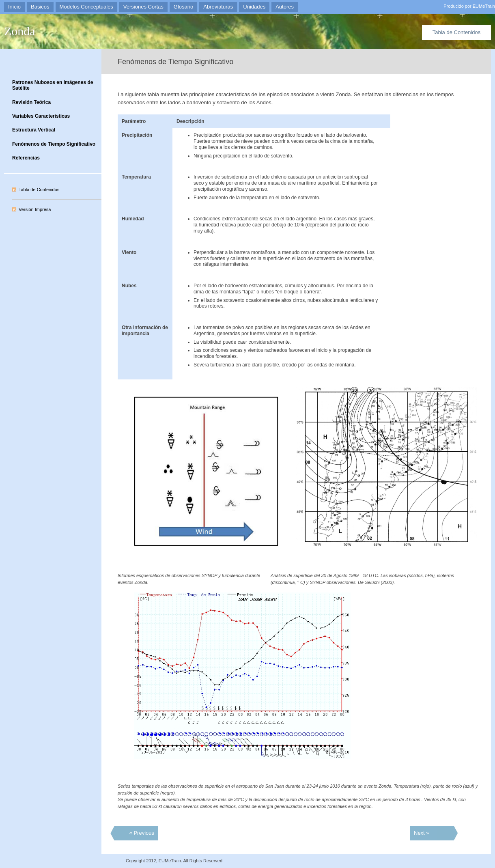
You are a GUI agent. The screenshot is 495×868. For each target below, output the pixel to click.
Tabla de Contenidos (457, 32)
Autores (285, 7)
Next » (422, 833)
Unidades (254, 7)
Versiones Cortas (143, 7)
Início (14, 7)
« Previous (142, 833)
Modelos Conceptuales (86, 7)
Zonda (20, 31)
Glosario (183, 7)
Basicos (40, 7)
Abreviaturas (218, 7)
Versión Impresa (35, 209)
